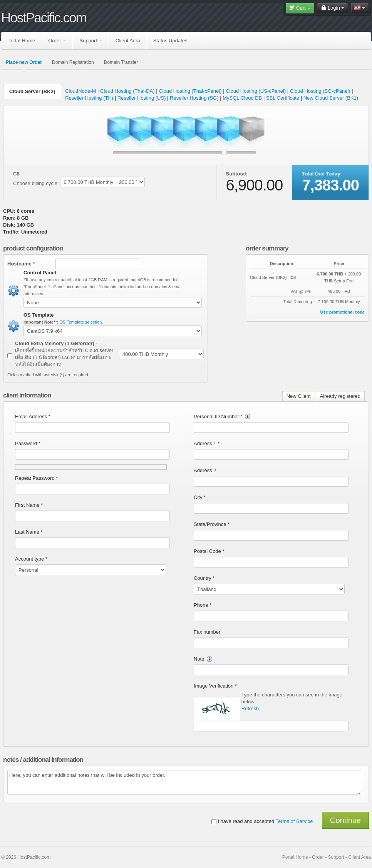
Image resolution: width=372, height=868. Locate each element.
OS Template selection (81, 322)
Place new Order (24, 62)
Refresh (250, 709)
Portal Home (21, 41)
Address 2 (205, 470)
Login (333, 8)
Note (203, 659)
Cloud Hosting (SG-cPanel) (320, 91)
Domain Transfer (121, 62)
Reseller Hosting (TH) (89, 98)
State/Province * (212, 524)
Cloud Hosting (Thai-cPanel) (190, 91)
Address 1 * (207, 443)
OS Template (39, 315)
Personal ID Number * (222, 416)
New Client (299, 396)
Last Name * (29, 532)
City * (200, 497)
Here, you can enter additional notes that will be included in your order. (184, 782)
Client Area (128, 41)
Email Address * (33, 416)
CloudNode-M (80, 91)
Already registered (340, 396)
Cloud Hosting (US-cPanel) (256, 91)
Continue (345, 820)
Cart (300, 8)
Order (57, 41)
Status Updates (170, 41)
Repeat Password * (36, 478)
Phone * (203, 605)
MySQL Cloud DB (242, 98)
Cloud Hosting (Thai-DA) (127, 91)
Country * (204, 578)
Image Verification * (215, 686)
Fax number (207, 632)
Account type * (31, 559)
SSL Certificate (283, 98)
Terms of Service (294, 821)
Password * (28, 443)
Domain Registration (73, 62)
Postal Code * (209, 551)
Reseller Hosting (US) (142, 98)
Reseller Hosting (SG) (194, 98)
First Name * (29, 505)
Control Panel (40, 273)
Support (91, 41)
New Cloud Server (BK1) (331, 98)
